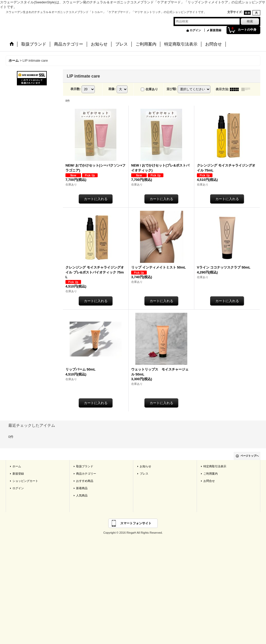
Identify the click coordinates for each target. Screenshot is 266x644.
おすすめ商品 (85, 481)
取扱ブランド (85, 466)
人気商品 (82, 495)
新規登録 (216, 30)
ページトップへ (250, 456)
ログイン (195, 30)
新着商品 (82, 488)
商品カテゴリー (86, 474)
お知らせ (145, 466)
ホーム (17, 466)
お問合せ (209, 481)
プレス (144, 474)
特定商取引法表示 (215, 466)
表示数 (76, 89)
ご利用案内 (211, 474)
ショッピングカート (25, 481)
